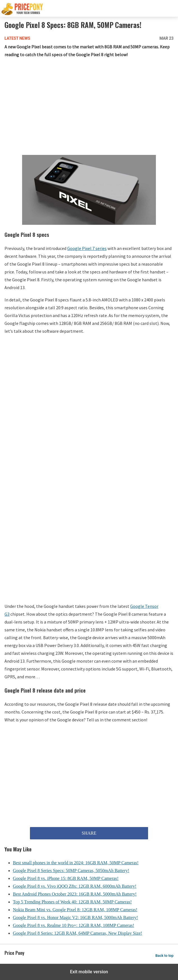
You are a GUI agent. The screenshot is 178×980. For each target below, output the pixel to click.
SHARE (89, 833)
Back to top (164, 956)
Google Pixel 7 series (87, 248)
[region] (89, 108)
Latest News (17, 38)
